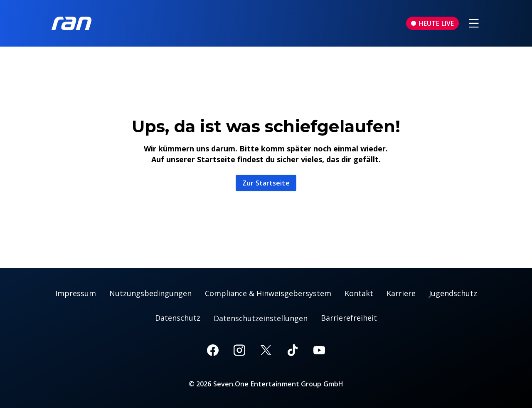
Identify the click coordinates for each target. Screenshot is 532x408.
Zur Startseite (266, 183)
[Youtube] (319, 350)
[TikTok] (293, 350)
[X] (266, 350)
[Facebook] (213, 350)
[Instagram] (239, 350)
